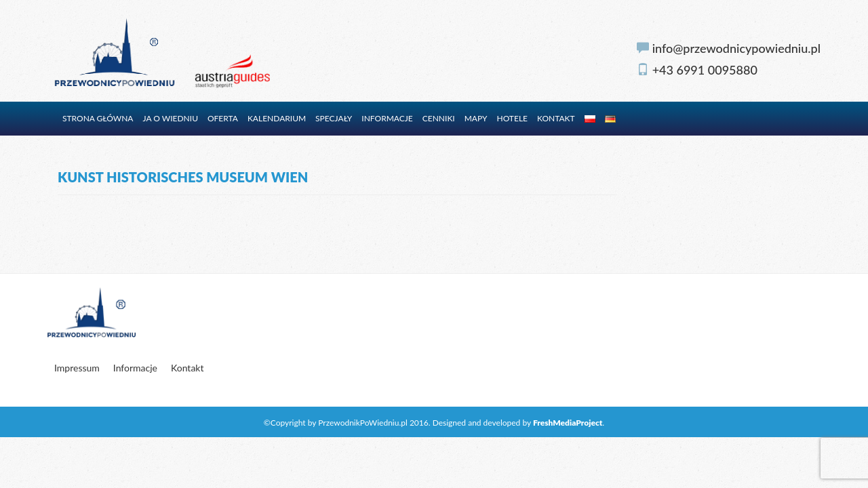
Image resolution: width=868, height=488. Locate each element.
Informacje (387, 118)
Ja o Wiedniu (171, 118)
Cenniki (439, 118)
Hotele (512, 118)
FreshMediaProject (568, 423)
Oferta (223, 118)
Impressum (77, 368)
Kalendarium (277, 118)
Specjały (334, 118)
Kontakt (556, 118)
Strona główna (98, 118)
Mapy (476, 118)
